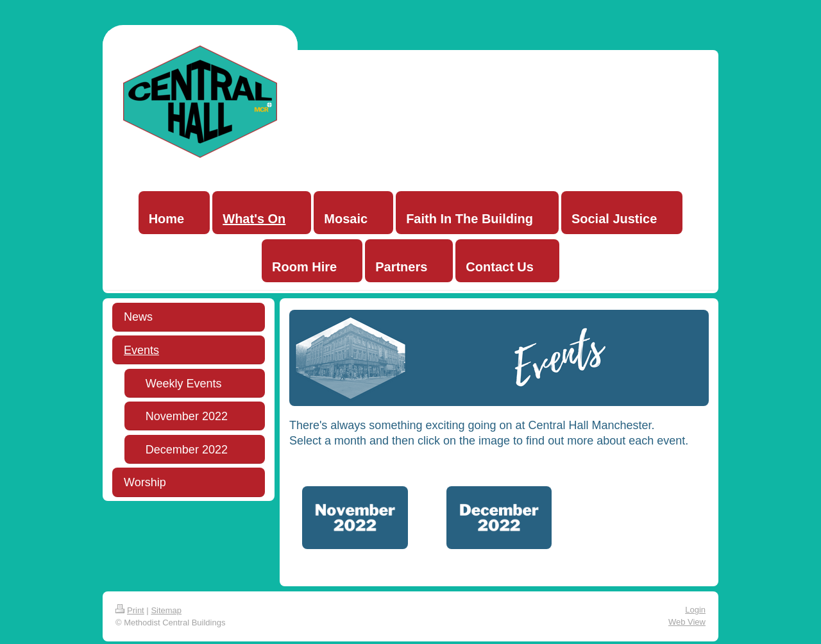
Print (130, 610)
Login (695, 610)
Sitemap (166, 610)
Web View (687, 622)
